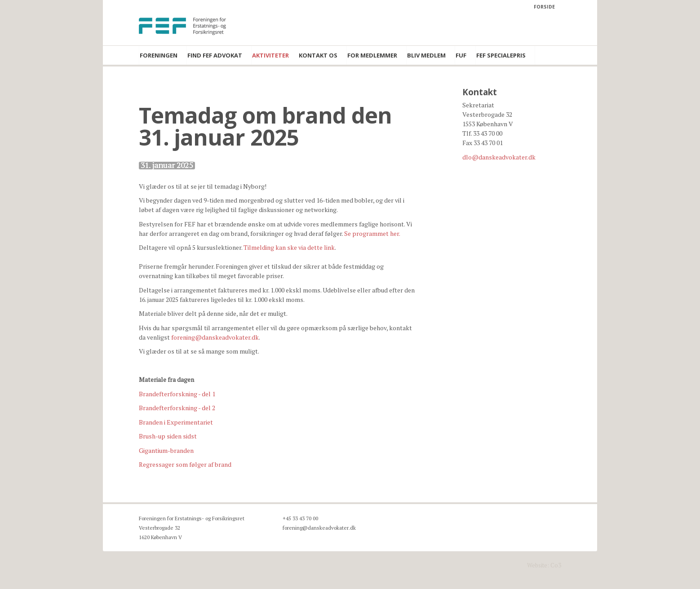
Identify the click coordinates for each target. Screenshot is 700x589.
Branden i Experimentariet (176, 422)
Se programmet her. (372, 233)
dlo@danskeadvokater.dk (499, 157)
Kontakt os (318, 55)
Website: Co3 (544, 565)
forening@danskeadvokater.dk (215, 337)
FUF (461, 55)
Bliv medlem (426, 55)
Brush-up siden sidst (168, 436)
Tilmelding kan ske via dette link (289, 247)
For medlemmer (372, 55)
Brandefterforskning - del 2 (177, 408)
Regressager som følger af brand (185, 464)
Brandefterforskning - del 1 (177, 394)
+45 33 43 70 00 (300, 518)
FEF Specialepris (501, 55)
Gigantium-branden (166, 450)
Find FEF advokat (215, 55)
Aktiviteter (270, 55)
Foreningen (159, 55)
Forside (544, 7)
